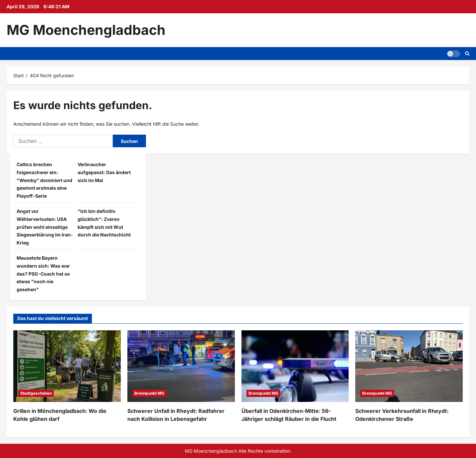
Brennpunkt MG (149, 393)
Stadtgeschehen (36, 393)
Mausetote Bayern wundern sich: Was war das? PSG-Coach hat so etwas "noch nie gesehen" (43, 274)
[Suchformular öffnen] (467, 54)
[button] (453, 53)
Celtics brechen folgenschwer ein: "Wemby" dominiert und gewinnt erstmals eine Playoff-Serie (44, 180)
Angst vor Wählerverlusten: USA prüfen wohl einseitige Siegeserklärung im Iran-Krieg (45, 227)
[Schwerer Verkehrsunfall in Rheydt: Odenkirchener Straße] (409, 366)
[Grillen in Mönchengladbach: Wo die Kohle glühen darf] (67, 366)
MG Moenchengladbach (86, 30)
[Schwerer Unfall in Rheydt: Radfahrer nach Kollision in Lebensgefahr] (181, 366)
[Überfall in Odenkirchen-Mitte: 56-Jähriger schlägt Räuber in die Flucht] (295, 366)
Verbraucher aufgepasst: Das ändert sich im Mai (104, 172)
